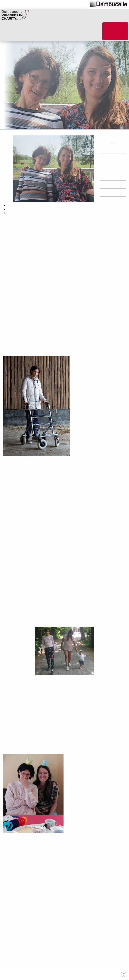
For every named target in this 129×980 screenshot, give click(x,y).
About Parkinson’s (53, 33)
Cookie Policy (111, 975)
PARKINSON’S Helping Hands (90, 33)
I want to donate (115, 31)
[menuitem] (82, 4)
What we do (34, 33)
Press (107, 185)
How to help (19, 33)
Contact (71, 975)
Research (109, 192)
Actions (109, 150)
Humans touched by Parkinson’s (111, 161)
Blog (73, 31)
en (79, 4)
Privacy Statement (90, 975)
